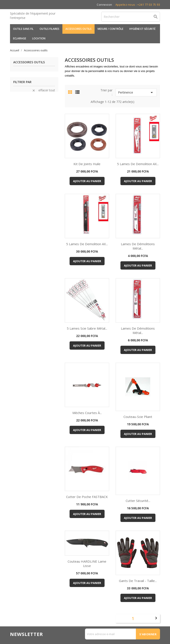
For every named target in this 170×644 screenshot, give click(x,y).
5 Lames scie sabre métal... (87, 328)
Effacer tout (43, 90)
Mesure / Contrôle (110, 29)
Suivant (156, 618)
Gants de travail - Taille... (138, 581)
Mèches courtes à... (87, 413)
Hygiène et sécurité (142, 29)
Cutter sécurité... (138, 501)
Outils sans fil (23, 29)
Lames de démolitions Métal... (138, 246)
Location (39, 38)
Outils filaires (49, 29)
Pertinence (136, 92)
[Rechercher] (131, 17)
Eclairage (20, 38)
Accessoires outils (78, 29)
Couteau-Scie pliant (138, 417)
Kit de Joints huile (87, 164)
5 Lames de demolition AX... (138, 164)
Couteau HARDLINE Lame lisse (87, 563)
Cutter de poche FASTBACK (87, 497)
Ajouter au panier (87, 181)
